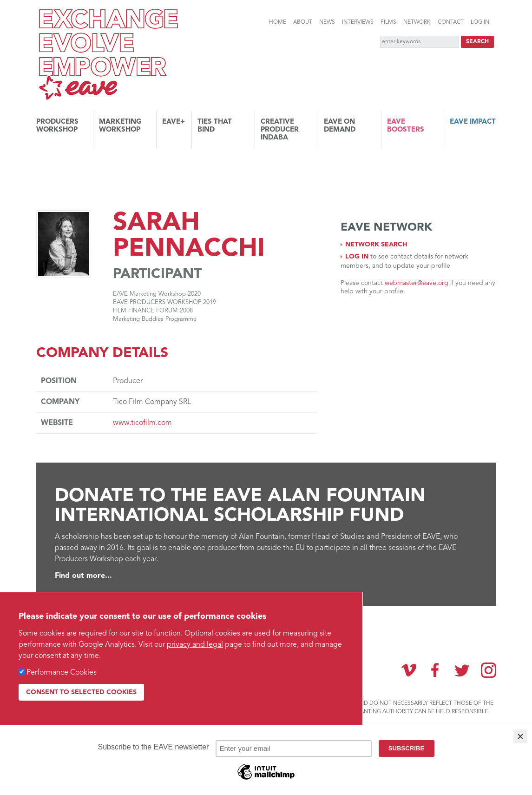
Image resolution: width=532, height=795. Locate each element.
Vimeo (409, 670)
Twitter (462, 670)
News (327, 22)
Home (278, 22)
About (303, 22)
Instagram (489, 670)
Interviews (358, 22)
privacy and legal (195, 645)
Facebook (435, 670)
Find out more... (83, 576)
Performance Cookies (62, 673)
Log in (480, 22)
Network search (376, 245)
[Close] (520, 736)
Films (388, 22)
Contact (451, 22)
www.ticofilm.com (142, 423)
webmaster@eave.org (417, 283)
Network (417, 22)
